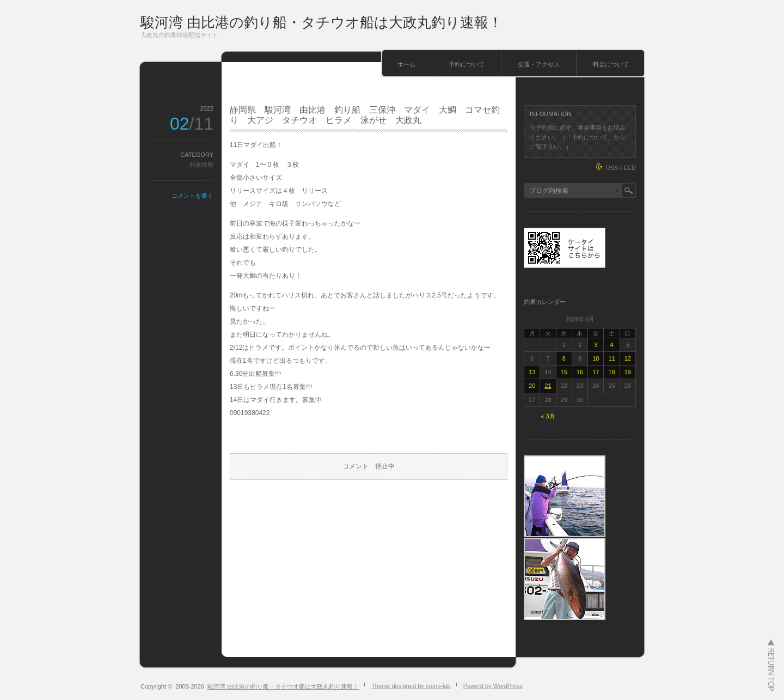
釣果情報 (201, 165)
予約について (467, 64)
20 (532, 386)
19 (628, 372)
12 (628, 358)
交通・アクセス (539, 64)
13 (532, 372)
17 (596, 372)
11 (611, 358)
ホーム (406, 64)
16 (580, 372)
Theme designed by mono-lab (411, 686)
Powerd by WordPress (493, 686)
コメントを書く (192, 196)
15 (564, 372)
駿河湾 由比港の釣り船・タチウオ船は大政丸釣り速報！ (321, 22)
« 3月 (548, 416)
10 (596, 358)
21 (548, 386)
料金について (611, 64)
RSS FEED (621, 168)
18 (611, 372)
